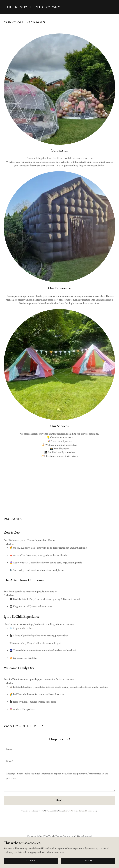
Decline (31, 861)
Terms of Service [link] (86, 811)
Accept (88, 861)
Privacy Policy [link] (70, 811)
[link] (33, 7)
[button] (112, 7)
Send (59, 800)
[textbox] (59, 749)
